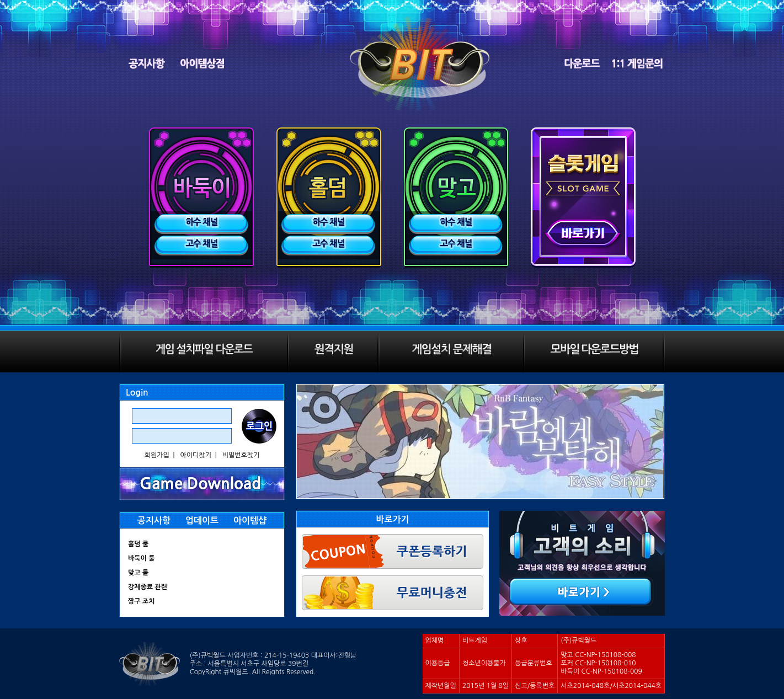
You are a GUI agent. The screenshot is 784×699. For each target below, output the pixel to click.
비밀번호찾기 (241, 455)
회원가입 (157, 455)
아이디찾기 (196, 455)
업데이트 (202, 521)
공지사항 (154, 521)
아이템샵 (250, 521)
